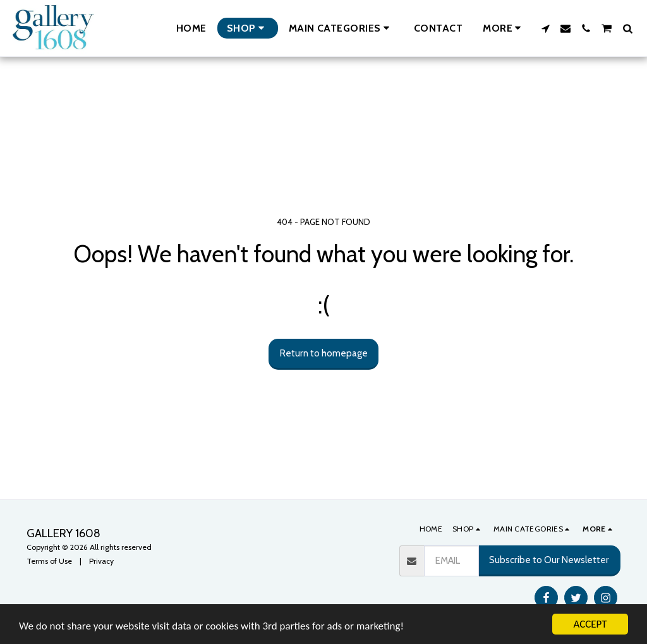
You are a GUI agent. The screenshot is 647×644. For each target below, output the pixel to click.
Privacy (101, 561)
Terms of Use (49, 561)
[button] (341, 28)
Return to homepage (324, 353)
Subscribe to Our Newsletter (549, 560)
